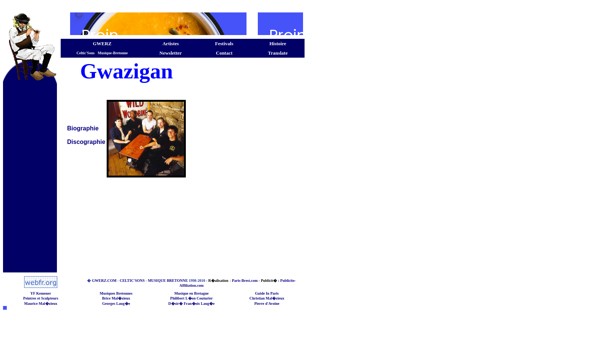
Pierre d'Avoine (267, 304)
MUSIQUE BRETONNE (168, 281)
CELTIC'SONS (132, 281)
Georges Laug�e (116, 304)
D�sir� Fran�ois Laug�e (192, 304)
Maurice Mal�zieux (41, 304)
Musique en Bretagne (192, 293)
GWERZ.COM (104, 281)
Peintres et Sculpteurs (41, 298)
